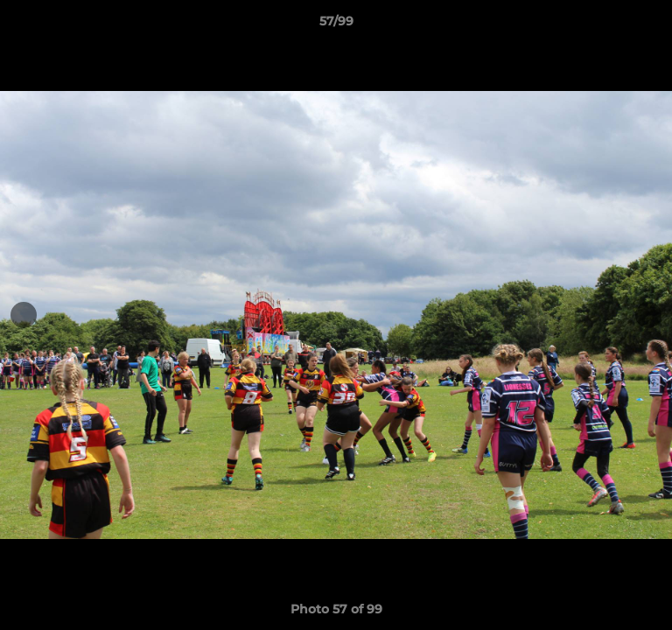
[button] (651, 25)
